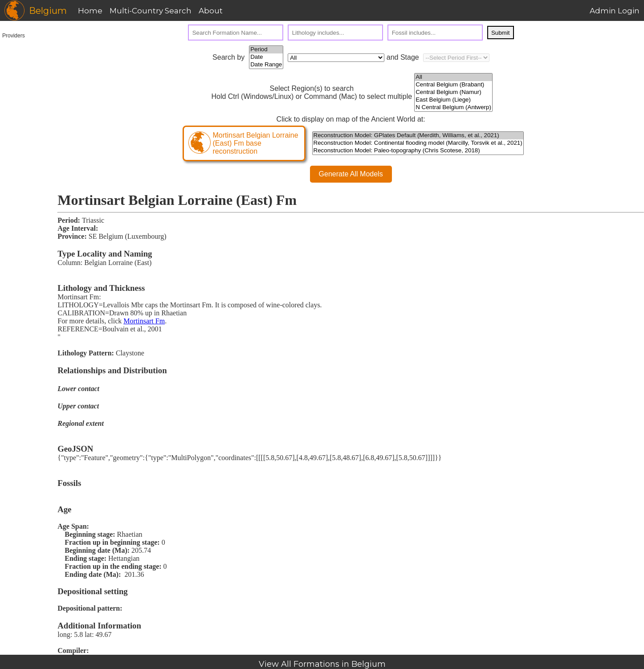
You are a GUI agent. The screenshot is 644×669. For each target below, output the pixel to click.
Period (266, 50)
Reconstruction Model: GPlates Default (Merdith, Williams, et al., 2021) (418, 136)
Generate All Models (351, 174)
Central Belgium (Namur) (453, 92)
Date (266, 57)
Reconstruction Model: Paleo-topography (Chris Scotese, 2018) (418, 151)
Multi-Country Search (151, 11)
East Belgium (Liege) (453, 100)
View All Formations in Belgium (322, 664)
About (211, 11)
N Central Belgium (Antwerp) (453, 108)
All (453, 77)
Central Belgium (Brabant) (453, 85)
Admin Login (615, 11)
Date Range (266, 65)
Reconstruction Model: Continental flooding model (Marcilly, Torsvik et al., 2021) (418, 143)
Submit (500, 33)
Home (90, 11)
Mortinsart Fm (144, 321)
